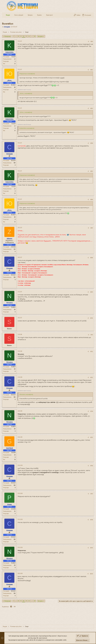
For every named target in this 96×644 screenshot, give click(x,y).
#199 (92, 548)
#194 (92, 411)
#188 (92, 258)
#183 (92, 108)
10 (24, 36)
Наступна (40, 36)
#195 (92, 437)
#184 (92, 143)
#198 (92, 520)
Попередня (8, 36)
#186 (92, 200)
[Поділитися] (88, 42)
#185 (92, 171)
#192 (92, 352)
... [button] (16, 36)
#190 (92, 318)
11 (26, 36)
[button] (11, 15)
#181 (92, 42)
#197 (92, 494)
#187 (92, 228)
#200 (91, 574)
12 (29, 36)
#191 (92, 335)
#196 (92, 466)
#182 (92, 70)
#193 (92, 378)
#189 (92, 292)
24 (35, 36)
